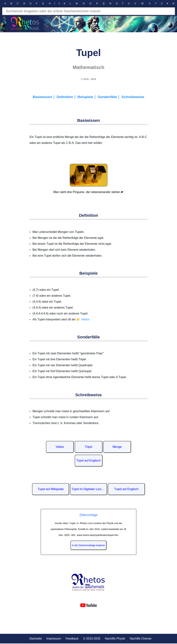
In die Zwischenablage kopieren (89, 545)
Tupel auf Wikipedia (51, 489)
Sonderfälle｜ (110, 97)
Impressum (54, 639)
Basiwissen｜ (45, 97)
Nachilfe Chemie (140, 639)
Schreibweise (133, 97)
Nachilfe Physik (115, 639)
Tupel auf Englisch (88, 461)
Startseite (36, 639)
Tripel (88, 447)
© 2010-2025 (92, 639)
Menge (117, 447)
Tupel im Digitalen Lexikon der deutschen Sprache (89, 489)
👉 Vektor (83, 319)
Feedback (72, 639)
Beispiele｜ (88, 97)
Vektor (60, 447)
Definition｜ (67, 97)
